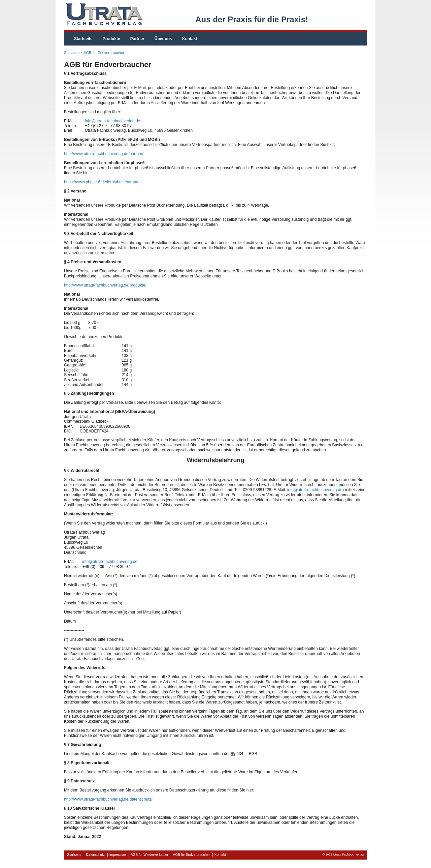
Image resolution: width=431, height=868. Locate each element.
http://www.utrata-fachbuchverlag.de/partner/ (104, 154)
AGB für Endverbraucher (104, 53)
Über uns (163, 39)
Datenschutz (95, 855)
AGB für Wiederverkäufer (150, 855)
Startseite (83, 39)
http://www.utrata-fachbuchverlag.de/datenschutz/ (108, 799)
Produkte (111, 39)
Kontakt (190, 39)
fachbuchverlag (104, 14)
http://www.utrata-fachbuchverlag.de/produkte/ (105, 285)
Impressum (118, 855)
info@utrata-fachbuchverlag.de (112, 121)
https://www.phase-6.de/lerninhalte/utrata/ (101, 182)
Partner (137, 39)
